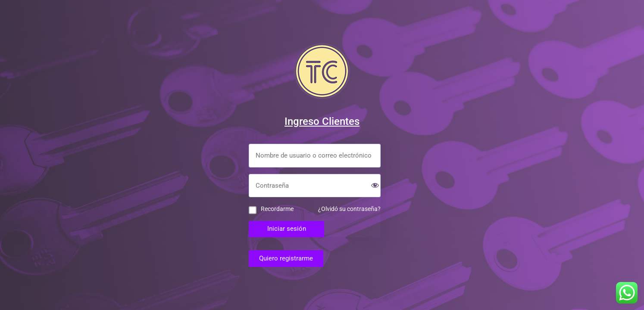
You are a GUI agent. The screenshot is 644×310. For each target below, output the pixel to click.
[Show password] (375, 186)
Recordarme (277, 209)
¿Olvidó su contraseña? (349, 209)
